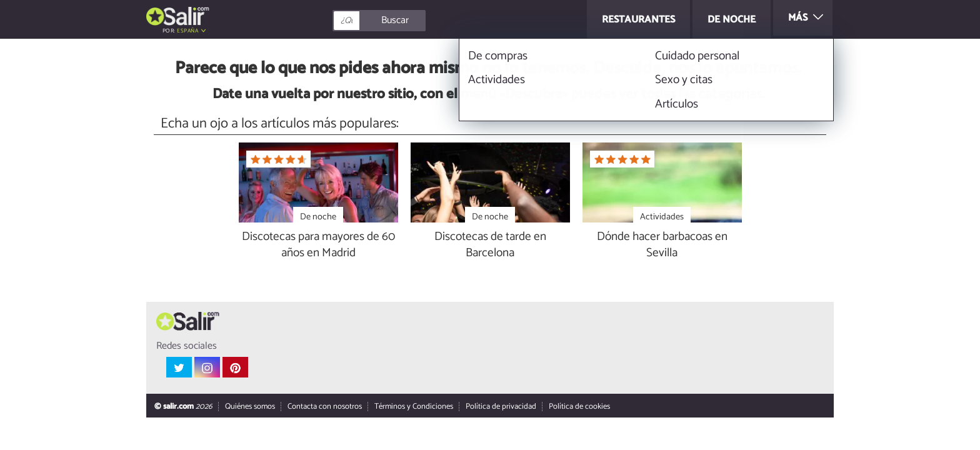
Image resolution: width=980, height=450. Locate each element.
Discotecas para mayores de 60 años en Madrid (318, 246)
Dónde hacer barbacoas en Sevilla (662, 246)
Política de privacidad (501, 407)
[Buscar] (435, 21)
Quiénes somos (250, 407)
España (187, 31)
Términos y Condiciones (414, 407)
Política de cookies (579, 407)
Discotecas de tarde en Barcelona (490, 246)
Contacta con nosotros (325, 407)
